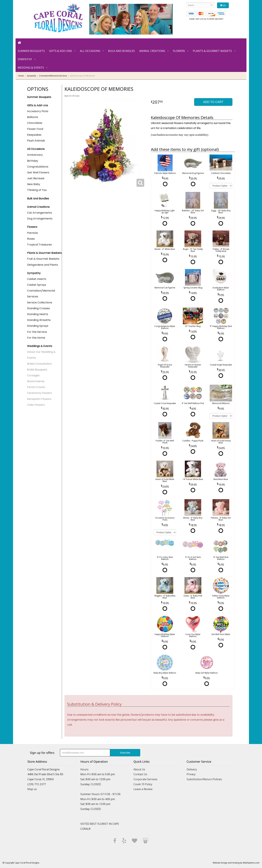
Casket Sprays (37, 285)
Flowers (179, 51)
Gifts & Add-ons (61, 51)
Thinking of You (37, 190)
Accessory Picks (38, 111)
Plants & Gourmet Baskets (212, 51)
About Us (139, 769)
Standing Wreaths (39, 320)
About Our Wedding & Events (41, 355)
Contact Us (140, 774)
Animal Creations (152, 51)
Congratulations (38, 167)
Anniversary (35, 155)
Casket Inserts (37, 279)
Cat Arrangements (40, 213)
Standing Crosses (38, 308)
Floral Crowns (36, 387)
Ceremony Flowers (40, 393)
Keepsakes (34, 135)
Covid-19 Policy (143, 784)
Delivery (192, 769)
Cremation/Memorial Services (53, 76)
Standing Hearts (38, 314)
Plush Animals (36, 141)
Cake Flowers (36, 405)
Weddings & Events (40, 346)
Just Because (36, 178)
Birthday (33, 161)
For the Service (37, 332)
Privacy (191, 774)
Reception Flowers (39, 399)
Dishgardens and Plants (43, 265)
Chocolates (35, 123)
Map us (32, 789)
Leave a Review (143, 789)
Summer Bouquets (31, 51)
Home (21, 76)
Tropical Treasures (39, 245)
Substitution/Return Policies (204, 779)
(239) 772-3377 (37, 784)
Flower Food (35, 129)
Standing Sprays (38, 326)
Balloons (33, 117)
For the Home (36, 338)
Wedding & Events (31, 68)
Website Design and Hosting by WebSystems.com (236, 863)
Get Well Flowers (38, 172)
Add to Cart (213, 102)
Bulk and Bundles (121, 51)
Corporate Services (145, 779)
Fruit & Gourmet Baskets (43, 259)
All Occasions (90, 51)
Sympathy (25, 59)
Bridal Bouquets (37, 370)
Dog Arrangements (40, 219)
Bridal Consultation (39, 364)
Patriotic (33, 233)
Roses (31, 239)
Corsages (33, 375)
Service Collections (40, 302)
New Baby (34, 184)
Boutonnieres (36, 381)
